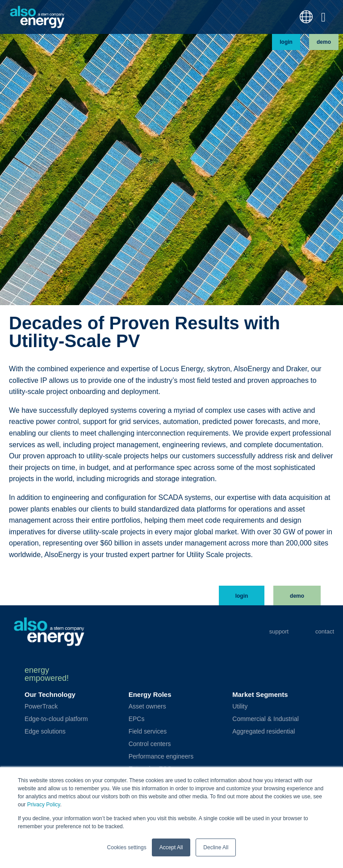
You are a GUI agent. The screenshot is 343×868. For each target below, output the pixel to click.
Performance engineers (161, 756)
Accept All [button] (171, 847)
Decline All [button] (216, 847)
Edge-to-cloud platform (56, 719)
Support (279, 631)
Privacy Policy (44, 805)
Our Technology (50, 694)
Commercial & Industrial (266, 719)
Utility (240, 706)
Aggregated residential (264, 731)
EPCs (137, 719)
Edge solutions (45, 731)
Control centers (150, 744)
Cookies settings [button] (127, 847)
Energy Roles (150, 694)
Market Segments (260, 694)
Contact (325, 631)
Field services (148, 731)
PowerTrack (41, 706)
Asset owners (147, 706)
